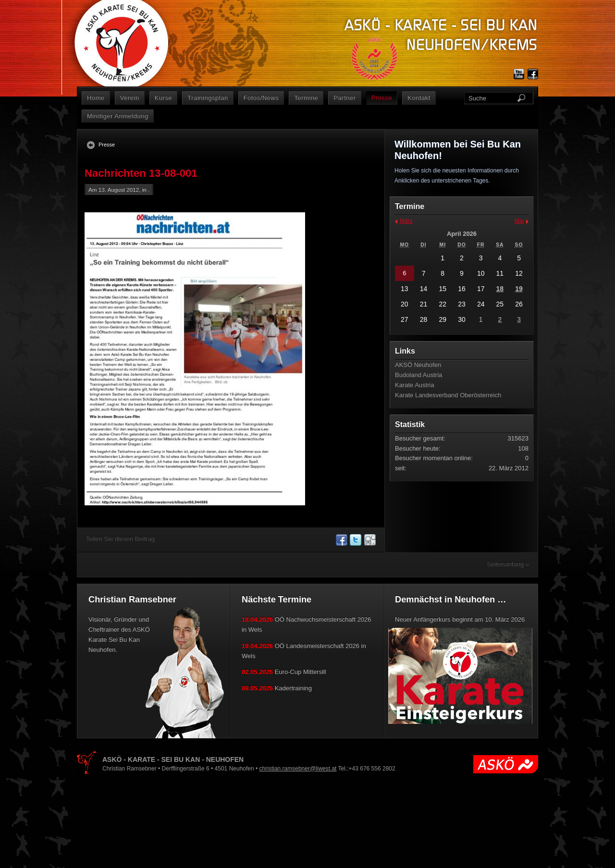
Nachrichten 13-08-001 (141, 173)
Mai (519, 221)
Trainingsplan (208, 98)
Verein (130, 98)
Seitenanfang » (508, 564)
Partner (344, 98)
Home (96, 98)
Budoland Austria (418, 375)
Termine (306, 98)
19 (519, 289)
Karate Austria (415, 385)
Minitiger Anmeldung (118, 116)
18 (500, 289)
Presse (382, 98)
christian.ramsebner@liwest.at (298, 769)
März (406, 221)
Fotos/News (261, 98)
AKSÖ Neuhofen (418, 365)
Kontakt (419, 98)
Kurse (164, 98)
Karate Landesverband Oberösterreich (448, 395)
